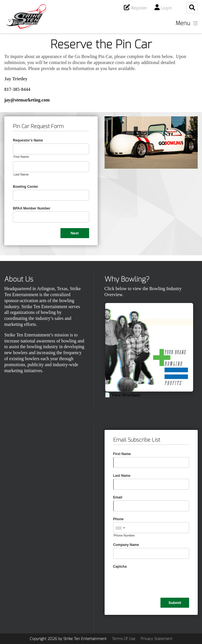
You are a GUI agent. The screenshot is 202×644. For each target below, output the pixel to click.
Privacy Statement (157, 639)
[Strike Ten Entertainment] (26, 17)
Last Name (21, 174)
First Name (21, 157)
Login (166, 8)
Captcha (120, 567)
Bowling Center (26, 187)
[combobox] (120, 528)
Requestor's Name (28, 140)
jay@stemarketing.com (27, 100)
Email (118, 497)
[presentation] (157, 581)
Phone (118, 519)
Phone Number (124, 535)
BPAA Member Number (32, 208)
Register (139, 8)
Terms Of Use (124, 639)
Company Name (126, 545)
